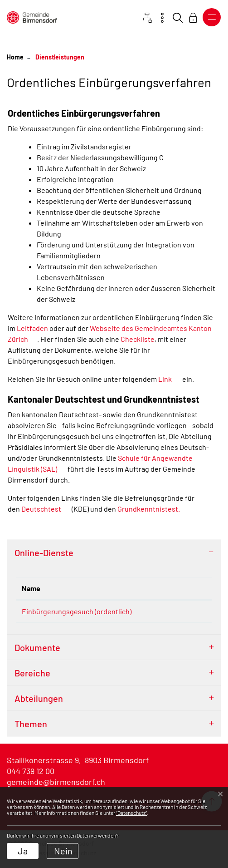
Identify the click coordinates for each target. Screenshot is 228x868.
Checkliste (138, 339)
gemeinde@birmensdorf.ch (56, 785)
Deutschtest (46, 509)
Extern (189, 612)
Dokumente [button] (37, 651)
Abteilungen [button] (39, 701)
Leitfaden (33, 328)
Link (170, 379)
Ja (23, 851)
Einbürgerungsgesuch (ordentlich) (77, 611)
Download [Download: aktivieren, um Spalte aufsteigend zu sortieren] (180, 588)
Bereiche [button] (32, 676)
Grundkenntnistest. (153, 509)
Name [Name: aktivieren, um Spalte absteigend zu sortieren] (31, 588)
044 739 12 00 (31, 774)
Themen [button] (31, 727)
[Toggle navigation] (210, 17)
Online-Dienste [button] (44, 552)
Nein (63, 851)
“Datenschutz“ (131, 813)
